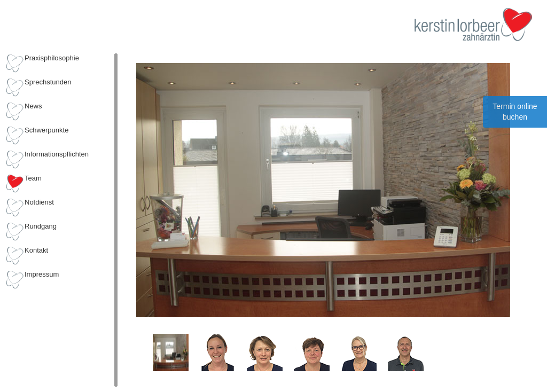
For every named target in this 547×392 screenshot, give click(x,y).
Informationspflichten (57, 154)
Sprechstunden (48, 82)
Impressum (42, 274)
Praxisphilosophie (52, 58)
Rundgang (41, 226)
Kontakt (36, 250)
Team (33, 178)
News (33, 106)
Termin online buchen (515, 112)
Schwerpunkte (46, 130)
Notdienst (39, 202)
